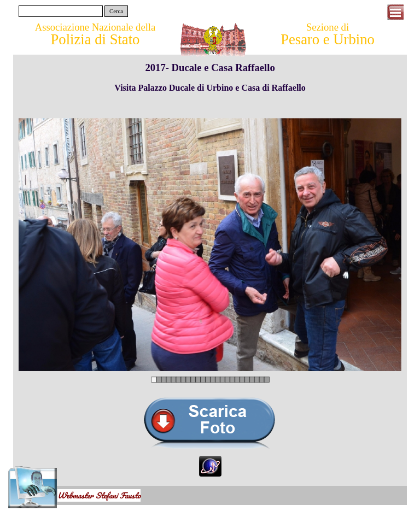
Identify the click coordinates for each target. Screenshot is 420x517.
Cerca (116, 11)
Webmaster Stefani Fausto (99, 495)
